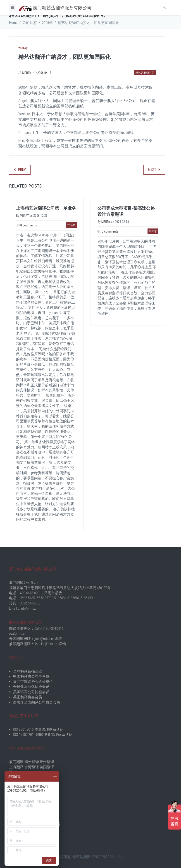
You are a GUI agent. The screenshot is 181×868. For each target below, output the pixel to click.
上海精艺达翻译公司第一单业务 (46, 208)
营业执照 (117, 857)
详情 (58, 639)
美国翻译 (47, 767)
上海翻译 (16, 767)
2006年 (47, 23)
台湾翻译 (32, 767)
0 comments (26, 225)
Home (13, 23)
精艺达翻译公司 (145, 73)
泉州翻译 (47, 762)
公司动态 (30, 23)
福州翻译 (32, 762)
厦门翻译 (16, 762)
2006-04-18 (44, 73)
